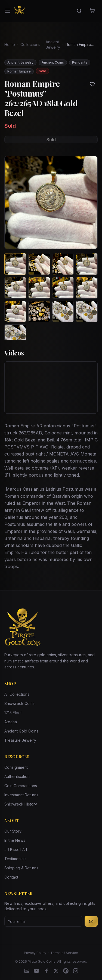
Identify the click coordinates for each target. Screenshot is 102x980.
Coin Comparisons (21, 786)
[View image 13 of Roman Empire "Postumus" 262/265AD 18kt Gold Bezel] (15, 335)
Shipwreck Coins (19, 703)
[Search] (79, 11)
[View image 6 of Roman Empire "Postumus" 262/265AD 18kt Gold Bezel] (39, 288)
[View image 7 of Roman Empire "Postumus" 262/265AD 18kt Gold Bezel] (63, 288)
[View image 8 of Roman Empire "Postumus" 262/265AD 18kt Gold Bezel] (87, 288)
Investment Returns (21, 795)
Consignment (16, 767)
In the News (15, 840)
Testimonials (15, 859)
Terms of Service (64, 953)
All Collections (17, 694)
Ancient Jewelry (53, 44)
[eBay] (27, 971)
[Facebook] (46, 971)
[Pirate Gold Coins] (20, 11)
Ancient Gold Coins (21, 731)
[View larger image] (51, 202)
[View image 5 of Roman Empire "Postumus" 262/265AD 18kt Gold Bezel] (15, 288)
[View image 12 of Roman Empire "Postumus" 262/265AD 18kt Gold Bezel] (87, 312)
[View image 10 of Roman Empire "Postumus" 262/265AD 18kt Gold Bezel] (39, 312)
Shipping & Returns (21, 868)
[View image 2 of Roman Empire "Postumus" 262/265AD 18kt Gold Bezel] (39, 264)
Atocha (11, 722)
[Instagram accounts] (76, 971)
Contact (11, 877)
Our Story (13, 831)
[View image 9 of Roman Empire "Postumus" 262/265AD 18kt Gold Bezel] (15, 312)
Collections (30, 44)
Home (10, 44)
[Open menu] (8, 11)
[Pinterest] (66, 971)
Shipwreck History (21, 804)
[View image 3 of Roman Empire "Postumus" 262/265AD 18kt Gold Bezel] (63, 264)
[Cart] (92, 11)
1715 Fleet (13, 713)
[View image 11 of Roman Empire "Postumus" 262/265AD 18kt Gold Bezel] (63, 312)
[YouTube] (36, 971)
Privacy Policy (35, 953)
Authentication (17, 776)
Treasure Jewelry (20, 740)
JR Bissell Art (16, 849)
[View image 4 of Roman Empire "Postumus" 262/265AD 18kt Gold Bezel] (87, 264)
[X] (56, 971)
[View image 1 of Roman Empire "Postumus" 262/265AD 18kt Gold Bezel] (15, 264)
